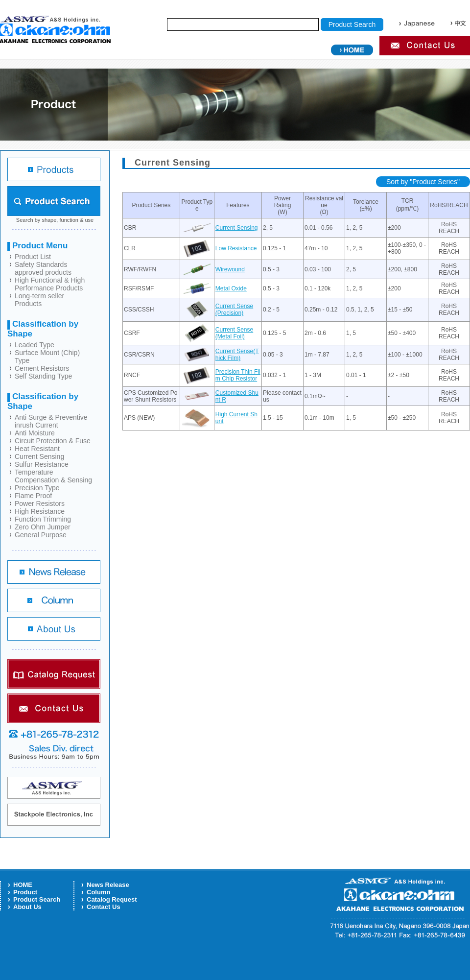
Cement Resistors (42, 368)
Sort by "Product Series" (423, 182)
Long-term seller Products (39, 300)
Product (25, 892)
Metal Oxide (231, 288)
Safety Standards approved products (43, 268)
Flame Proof (33, 496)
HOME (23, 885)
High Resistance (40, 511)
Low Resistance (236, 248)
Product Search (37, 899)
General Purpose (41, 535)
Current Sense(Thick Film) (237, 355)
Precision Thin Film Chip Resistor (238, 375)
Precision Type (37, 488)
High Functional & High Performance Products (50, 284)
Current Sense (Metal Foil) (234, 333)
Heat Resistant (37, 449)
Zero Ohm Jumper (43, 527)
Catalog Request (112, 899)
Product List (33, 257)
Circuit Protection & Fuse (53, 441)
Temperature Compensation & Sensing (53, 476)
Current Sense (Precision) (234, 310)
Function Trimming (43, 519)
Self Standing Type (43, 376)
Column (98, 892)
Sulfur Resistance (42, 464)
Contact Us (104, 907)
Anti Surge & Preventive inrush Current (51, 421)
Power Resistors (40, 503)
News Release (108, 885)
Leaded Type (35, 345)
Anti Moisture (35, 433)
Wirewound (230, 269)
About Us (27, 907)
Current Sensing (39, 456)
